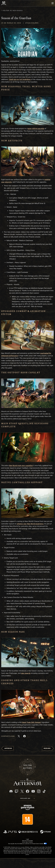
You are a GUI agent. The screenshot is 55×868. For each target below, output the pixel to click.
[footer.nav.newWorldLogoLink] (27, 785)
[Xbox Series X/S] (28, 832)
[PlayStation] (10, 832)
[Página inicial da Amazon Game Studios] (28, 808)
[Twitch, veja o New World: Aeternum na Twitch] (17, 791)
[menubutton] (53, 3)
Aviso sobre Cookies (27, 842)
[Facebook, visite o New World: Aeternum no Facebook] (28, 791)
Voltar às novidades (13, 10)
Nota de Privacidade (27, 841)
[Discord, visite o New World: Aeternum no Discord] (11, 791)
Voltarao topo (27, 767)
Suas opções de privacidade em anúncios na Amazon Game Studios (27, 843)
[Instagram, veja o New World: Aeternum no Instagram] (39, 791)
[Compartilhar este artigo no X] (19, 736)
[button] (27, 43)
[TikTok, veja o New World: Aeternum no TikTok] (44, 791)
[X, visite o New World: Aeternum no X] (22, 791)
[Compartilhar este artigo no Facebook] (24, 736)
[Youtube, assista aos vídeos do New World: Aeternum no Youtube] (33, 791)
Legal (27, 839)
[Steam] (46, 832)
